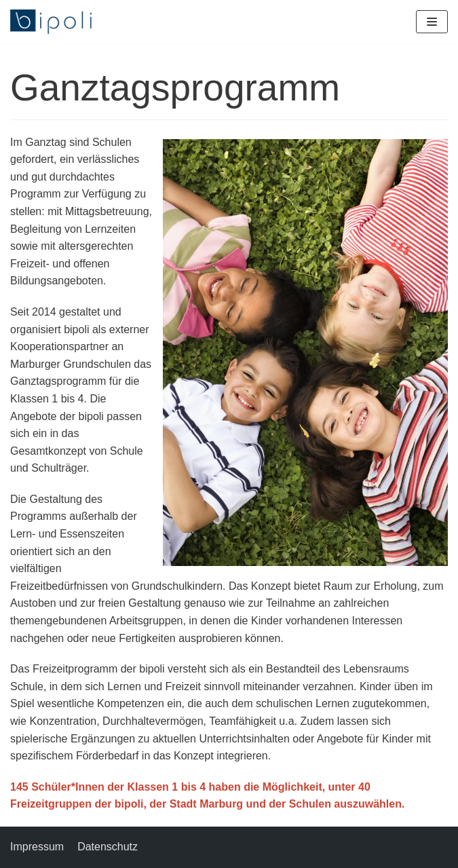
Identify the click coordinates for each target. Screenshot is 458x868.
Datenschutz (108, 847)
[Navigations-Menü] (432, 22)
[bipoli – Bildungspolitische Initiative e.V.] (51, 22)
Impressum (37, 847)
